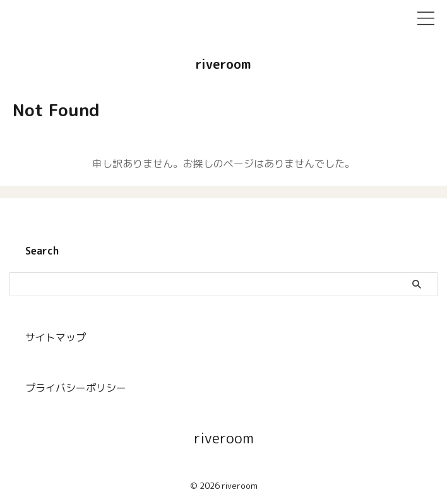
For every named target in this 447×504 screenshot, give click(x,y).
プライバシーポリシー (76, 388)
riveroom (223, 64)
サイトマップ (56, 337)
